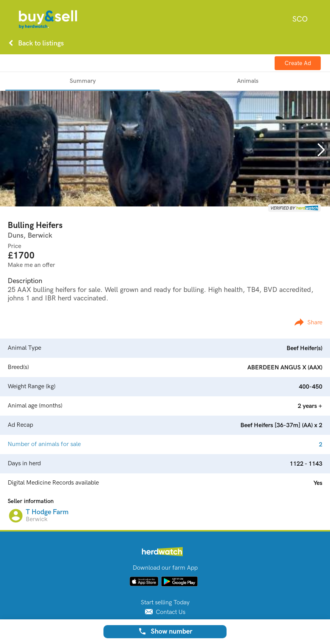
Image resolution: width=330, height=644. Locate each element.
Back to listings (35, 43)
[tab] (82, 81)
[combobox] (300, 19)
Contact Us (165, 612)
